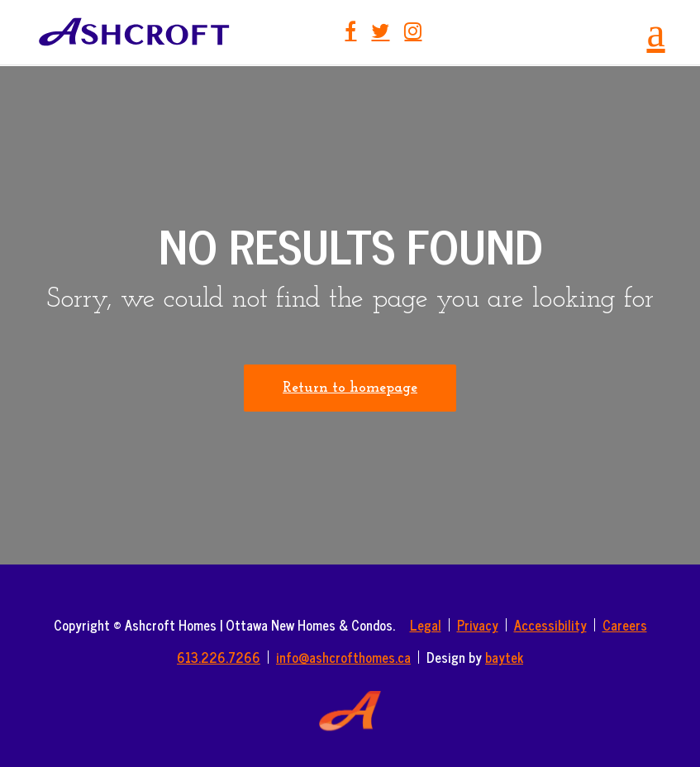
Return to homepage (350, 388)
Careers (625, 625)
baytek (504, 657)
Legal (426, 625)
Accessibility (550, 625)
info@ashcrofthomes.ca (343, 657)
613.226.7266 (219, 657)
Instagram (413, 31)
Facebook (350, 31)
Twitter (380, 31)
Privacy (478, 625)
